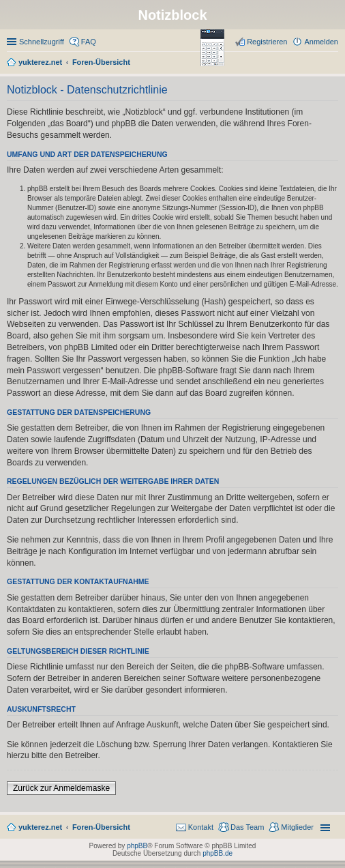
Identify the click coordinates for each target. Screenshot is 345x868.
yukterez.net (40, 827)
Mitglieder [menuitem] (297, 827)
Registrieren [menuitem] (267, 42)
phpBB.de (217, 853)
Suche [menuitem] (334, 63)
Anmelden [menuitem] (321, 42)
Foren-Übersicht (101, 827)
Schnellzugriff (42, 42)
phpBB (137, 846)
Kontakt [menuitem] (201, 827)
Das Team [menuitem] (247, 827)
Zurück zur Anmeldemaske (61, 788)
